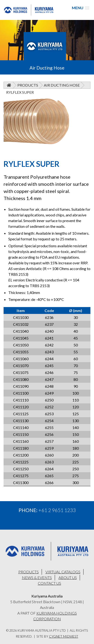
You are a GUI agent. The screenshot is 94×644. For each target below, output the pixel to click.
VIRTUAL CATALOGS (63, 572)
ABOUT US (68, 577)
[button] (81, 8)
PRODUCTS (29, 572)
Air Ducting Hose (62, 85)
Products (28, 85)
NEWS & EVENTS (37, 577)
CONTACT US (49, 583)
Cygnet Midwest (64, 636)
